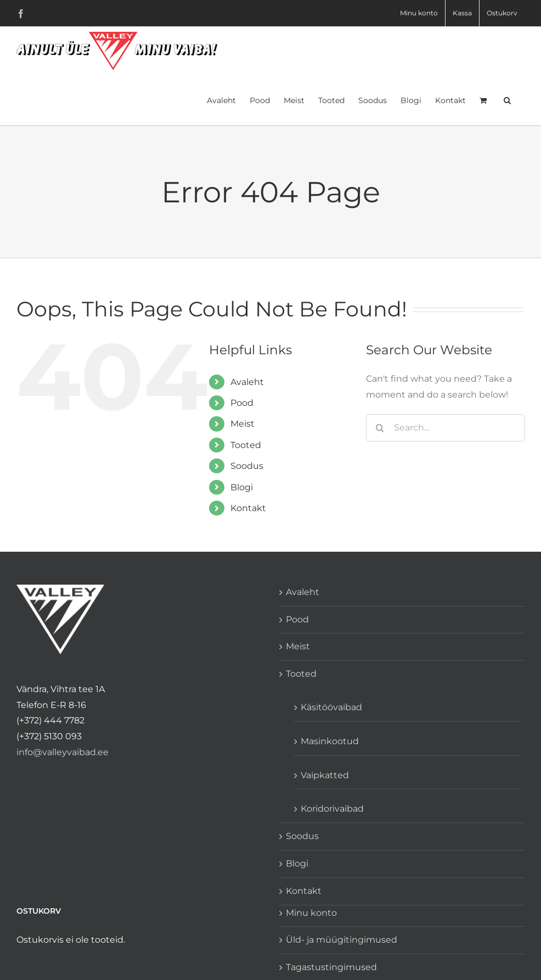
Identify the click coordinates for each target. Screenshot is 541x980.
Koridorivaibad (332, 809)
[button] (507, 99)
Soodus (247, 466)
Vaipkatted (325, 775)
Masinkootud (330, 741)
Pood (242, 403)
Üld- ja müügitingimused (342, 940)
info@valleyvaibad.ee (63, 752)
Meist (243, 424)
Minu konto (311, 913)
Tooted (246, 445)
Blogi (242, 487)
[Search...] (445, 428)
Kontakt (248, 508)
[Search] (380, 428)
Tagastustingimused (331, 967)
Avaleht (247, 382)
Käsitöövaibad (331, 707)
